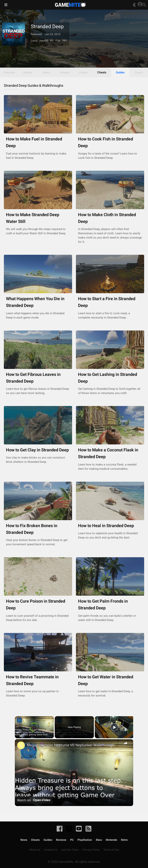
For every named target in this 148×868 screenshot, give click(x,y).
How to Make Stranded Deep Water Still (38, 218)
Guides (120, 72)
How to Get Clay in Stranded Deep (38, 450)
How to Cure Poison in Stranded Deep (38, 605)
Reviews (61, 840)
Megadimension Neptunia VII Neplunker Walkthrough (71, 745)
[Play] (114, 727)
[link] (21, 745)
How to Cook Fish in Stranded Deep (110, 143)
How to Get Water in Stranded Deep (110, 680)
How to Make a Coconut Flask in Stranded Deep (110, 454)
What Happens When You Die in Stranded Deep (38, 302)
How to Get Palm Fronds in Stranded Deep (110, 605)
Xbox (99, 840)
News (24, 840)
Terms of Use (111, 850)
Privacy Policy (91, 850)
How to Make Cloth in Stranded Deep (110, 218)
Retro (124, 840)
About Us (35, 850)
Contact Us (51, 850)
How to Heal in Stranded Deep (110, 526)
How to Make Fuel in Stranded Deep (38, 143)
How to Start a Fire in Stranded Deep (110, 302)
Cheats (102, 72)
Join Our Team (70, 850)
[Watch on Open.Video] (34, 800)
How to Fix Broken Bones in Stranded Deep (38, 529)
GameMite (70, 5)
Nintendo (111, 840)
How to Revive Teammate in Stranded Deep (38, 680)
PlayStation (85, 840)
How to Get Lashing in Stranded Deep (110, 378)
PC (72, 840)
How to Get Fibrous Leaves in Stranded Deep (38, 378)
